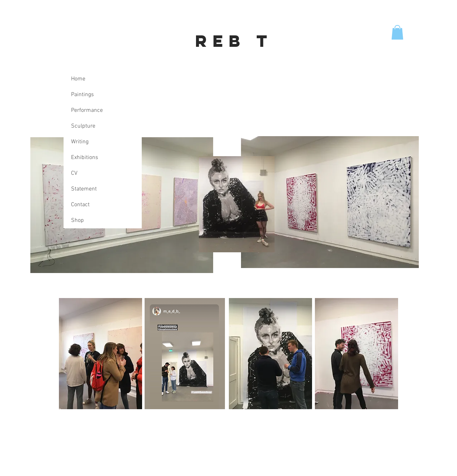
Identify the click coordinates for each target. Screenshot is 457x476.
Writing (80, 142)
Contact (80, 205)
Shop (77, 220)
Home (78, 79)
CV (74, 173)
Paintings (82, 95)
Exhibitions (85, 158)
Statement (84, 189)
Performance (87, 110)
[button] (397, 32)
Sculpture (83, 126)
